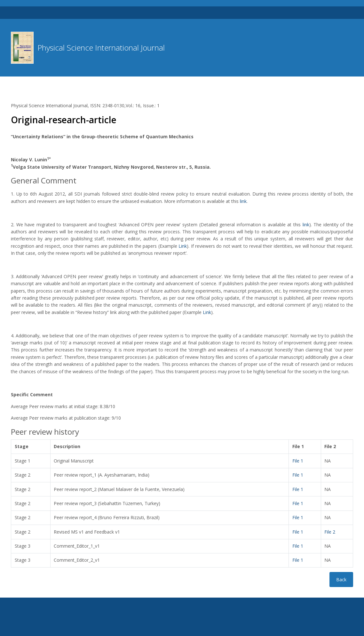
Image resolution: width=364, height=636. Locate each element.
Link (183, 246)
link (243, 201)
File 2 (330, 532)
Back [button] (341, 580)
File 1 (298, 461)
